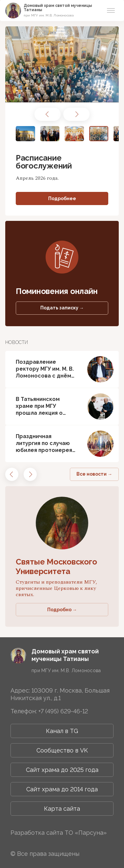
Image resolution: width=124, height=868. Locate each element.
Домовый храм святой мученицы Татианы (58, 8)
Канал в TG (62, 731)
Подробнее (62, 198)
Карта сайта (62, 809)
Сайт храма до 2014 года (62, 789)
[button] (48, 114)
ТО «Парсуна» (86, 833)
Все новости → (94, 474)
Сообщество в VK (62, 750)
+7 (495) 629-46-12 (63, 711)
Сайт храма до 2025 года (62, 770)
